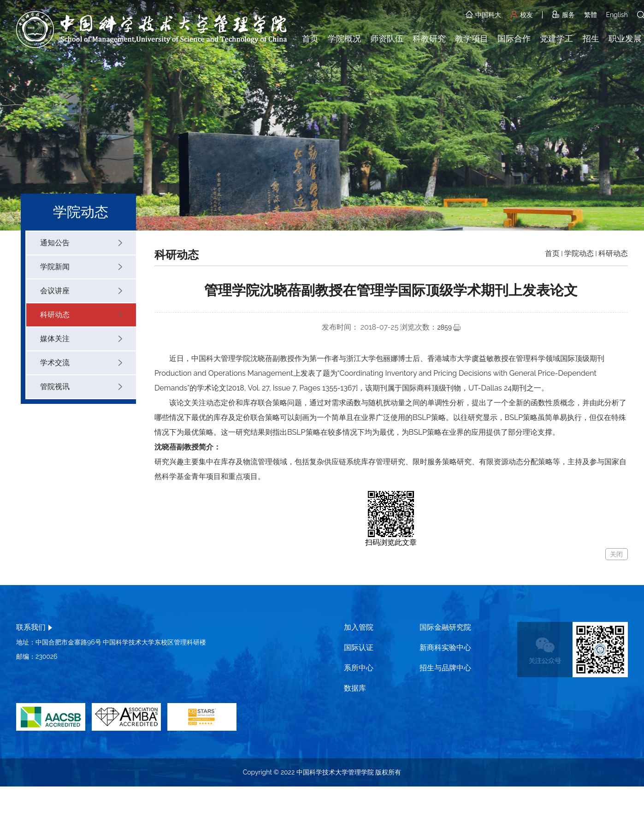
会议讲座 (81, 291)
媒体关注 (81, 339)
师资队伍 (387, 38)
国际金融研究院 (445, 627)
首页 (310, 38)
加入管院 (359, 627)
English (617, 15)
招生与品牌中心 (445, 668)
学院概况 (344, 38)
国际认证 (359, 647)
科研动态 (81, 315)
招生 (591, 38)
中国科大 (483, 15)
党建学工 (556, 38)
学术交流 (81, 363)
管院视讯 (81, 387)
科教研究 (429, 38)
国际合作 (514, 38)
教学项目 (472, 38)
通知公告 (81, 243)
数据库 (355, 688)
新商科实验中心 (445, 647)
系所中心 (359, 668)
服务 (563, 15)
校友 (522, 15)
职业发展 (625, 38)
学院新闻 (81, 267)
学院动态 (579, 253)
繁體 (591, 15)
